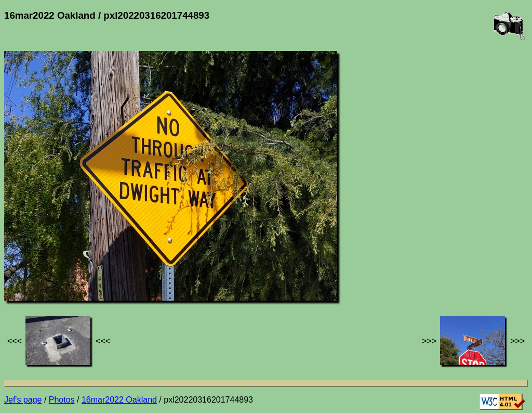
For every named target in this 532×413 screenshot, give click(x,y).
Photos (62, 400)
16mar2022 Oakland (119, 400)
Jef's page (23, 400)
